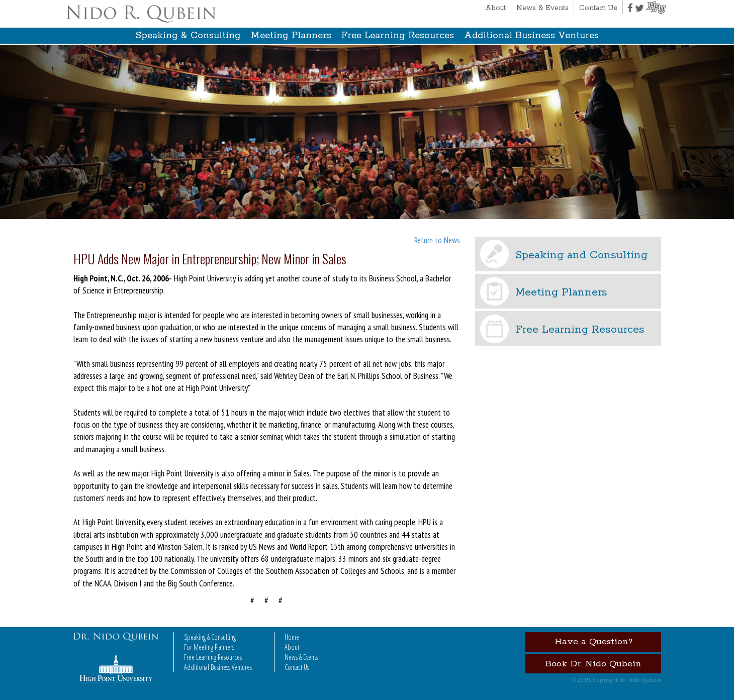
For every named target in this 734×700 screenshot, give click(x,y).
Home (292, 637)
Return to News (437, 240)
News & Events (542, 8)
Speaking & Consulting (188, 36)
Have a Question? (593, 642)
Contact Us (598, 8)
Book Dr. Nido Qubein (593, 664)
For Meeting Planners (209, 647)
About (495, 8)
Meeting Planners (291, 36)
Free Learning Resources (398, 36)
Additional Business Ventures (531, 36)
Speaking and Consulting (581, 255)
